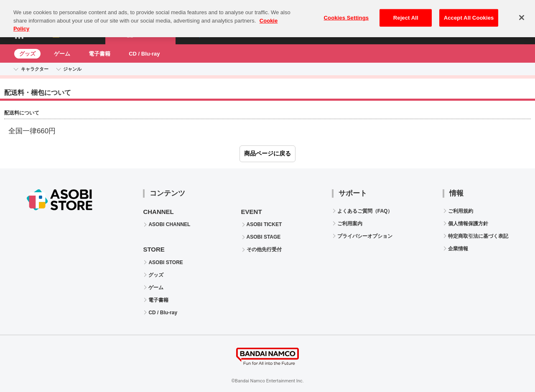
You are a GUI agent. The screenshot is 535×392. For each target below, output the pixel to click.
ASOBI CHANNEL (169, 224)
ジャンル (72, 69)
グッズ (27, 54)
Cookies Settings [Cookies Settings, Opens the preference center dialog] (346, 14)
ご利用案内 (350, 224)
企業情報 (458, 249)
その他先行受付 (264, 249)
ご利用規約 (461, 211)
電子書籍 (99, 54)
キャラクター (35, 69)
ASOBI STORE (166, 262)
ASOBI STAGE (264, 237)
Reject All (406, 14)
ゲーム (62, 54)
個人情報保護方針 (468, 224)
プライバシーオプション (365, 236)
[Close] (522, 13)
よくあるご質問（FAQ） (365, 211)
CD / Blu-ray (144, 54)
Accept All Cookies (469, 14)
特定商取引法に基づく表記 (478, 236)
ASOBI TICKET (264, 224)
